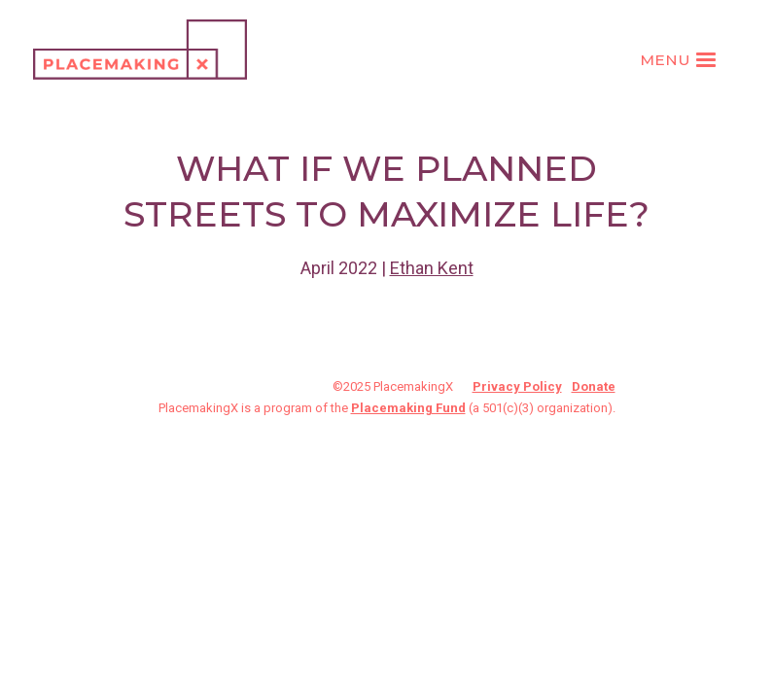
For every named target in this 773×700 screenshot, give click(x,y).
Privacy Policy (517, 386)
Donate (594, 386)
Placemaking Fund (408, 408)
